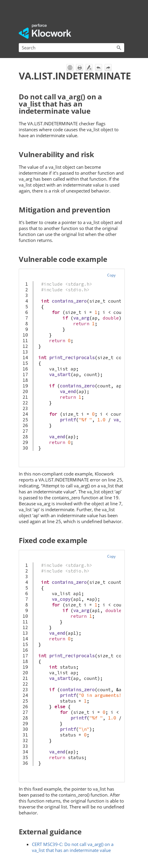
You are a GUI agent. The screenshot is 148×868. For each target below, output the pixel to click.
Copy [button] (111, 275)
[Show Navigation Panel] (121, 31)
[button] (119, 48)
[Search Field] (71, 48)
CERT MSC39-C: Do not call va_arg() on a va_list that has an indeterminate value (73, 847)
